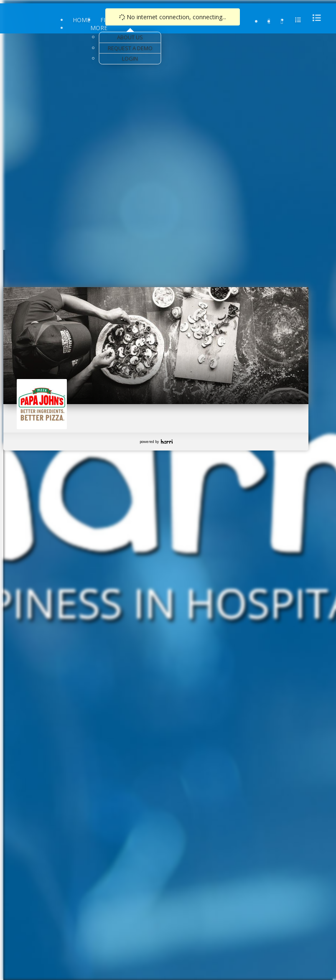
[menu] (314, 18)
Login (130, 59)
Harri (167, 442)
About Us (130, 37)
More (99, 28)
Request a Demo (130, 48)
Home (81, 20)
